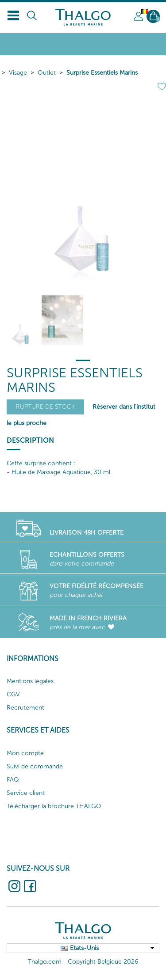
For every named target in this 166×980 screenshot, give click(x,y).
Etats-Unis (84, 948)
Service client (26, 793)
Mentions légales (30, 681)
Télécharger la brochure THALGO (54, 806)
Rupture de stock (45, 407)
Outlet (47, 73)
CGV (13, 694)
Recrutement (25, 708)
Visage (18, 73)
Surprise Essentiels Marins (102, 73)
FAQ (13, 780)
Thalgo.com (45, 962)
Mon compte (25, 753)
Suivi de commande (35, 766)
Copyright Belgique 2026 (103, 962)
